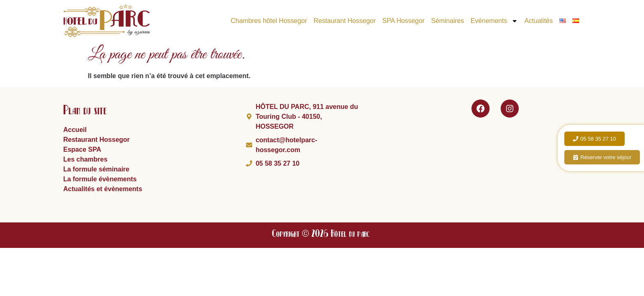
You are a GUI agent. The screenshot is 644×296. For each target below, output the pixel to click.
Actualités (539, 21)
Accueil (75, 130)
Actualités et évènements (103, 189)
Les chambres (85, 159)
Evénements (494, 21)
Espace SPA (82, 149)
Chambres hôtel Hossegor (269, 21)
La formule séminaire (96, 169)
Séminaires (448, 21)
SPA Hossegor (404, 21)
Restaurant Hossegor (345, 21)
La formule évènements (100, 179)
